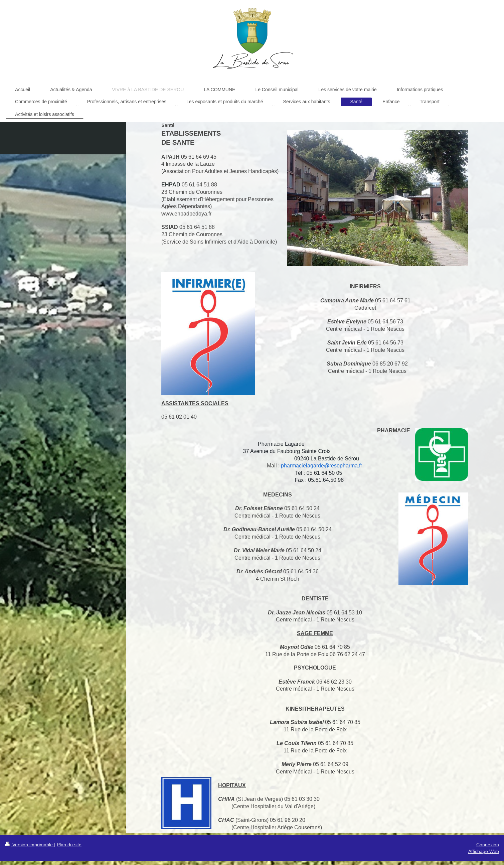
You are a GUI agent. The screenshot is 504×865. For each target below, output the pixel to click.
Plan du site (69, 845)
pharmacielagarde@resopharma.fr (321, 465)
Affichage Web (484, 851)
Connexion (488, 845)
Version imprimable (30, 845)
